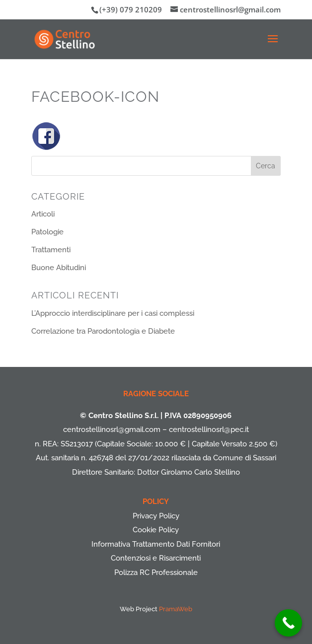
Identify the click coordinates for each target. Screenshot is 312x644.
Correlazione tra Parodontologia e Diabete (103, 331)
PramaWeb (176, 609)
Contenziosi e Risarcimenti (156, 558)
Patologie (47, 232)
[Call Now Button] (288, 623)
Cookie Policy (156, 530)
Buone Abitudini (59, 268)
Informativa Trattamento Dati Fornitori (156, 544)
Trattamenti (51, 250)
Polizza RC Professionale (156, 572)
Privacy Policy (156, 516)
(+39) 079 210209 (131, 9)
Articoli (43, 214)
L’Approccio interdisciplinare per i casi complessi (113, 313)
